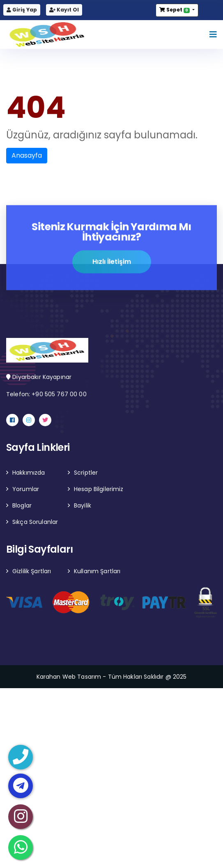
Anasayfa (27, 155)
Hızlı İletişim (112, 263)
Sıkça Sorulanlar (35, 522)
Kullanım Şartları (97, 571)
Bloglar (22, 505)
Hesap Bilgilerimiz (99, 489)
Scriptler (86, 473)
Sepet (175, 10)
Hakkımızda (29, 473)
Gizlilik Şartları (32, 571)
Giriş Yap (22, 10)
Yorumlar (26, 489)
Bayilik (83, 505)
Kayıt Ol (64, 10)
